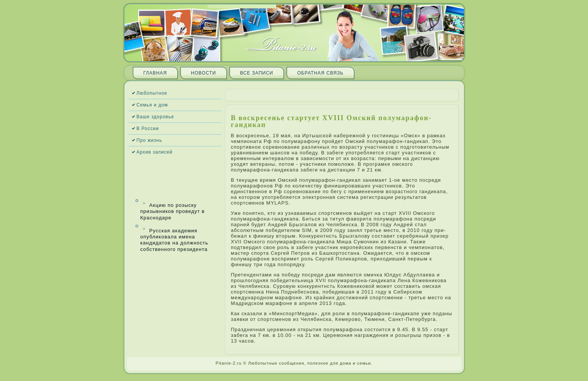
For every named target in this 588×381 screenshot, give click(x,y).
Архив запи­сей (155, 152)
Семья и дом (152, 105)
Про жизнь (149, 140)
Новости (204, 73)
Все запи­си (257, 73)
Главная (155, 73)
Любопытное (152, 93)
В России (148, 129)
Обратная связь (320, 73)
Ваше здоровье (155, 117)
